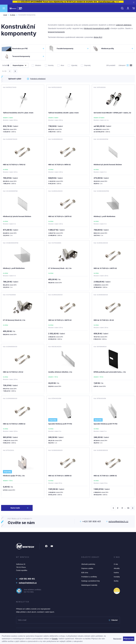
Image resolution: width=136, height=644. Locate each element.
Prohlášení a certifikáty (89, 577)
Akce (61, 65)
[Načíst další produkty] (133, 508)
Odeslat (113, 620)
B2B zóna (85, 573)
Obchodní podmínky (88, 564)
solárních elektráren (124, 25)
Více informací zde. (107, 2)
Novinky (49, 65)
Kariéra (116, 573)
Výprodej (72, 65)
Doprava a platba (87, 568)
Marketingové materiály (89, 585)
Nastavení (117, 639)
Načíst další (15, 508)
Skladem (36, 65)
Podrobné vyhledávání (36, 79)
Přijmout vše (129, 639)
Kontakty (117, 577)
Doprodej (86, 65)
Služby (116, 581)
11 (128, 508)
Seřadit (6, 66)
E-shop (13, 15)
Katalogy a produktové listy (91, 581)
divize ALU (98, 37)
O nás (116, 564)
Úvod (5, 15)
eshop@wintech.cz (118, 521)
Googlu (55, 639)
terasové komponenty (56, 32)
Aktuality (117, 568)
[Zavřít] (134, 2)
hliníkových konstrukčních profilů (97, 28)
